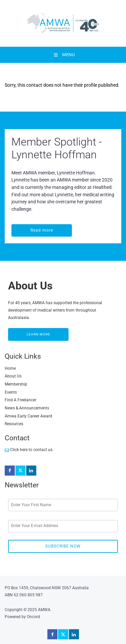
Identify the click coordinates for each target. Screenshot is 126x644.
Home (10, 368)
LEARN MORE (20, 331)
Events (11, 392)
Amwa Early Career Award (28, 416)
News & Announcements (27, 408)
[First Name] (63, 505)
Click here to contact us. (29, 450)
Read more (23, 228)
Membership (16, 384)
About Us (13, 376)
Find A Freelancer (20, 400)
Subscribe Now (63, 546)
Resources (14, 424)
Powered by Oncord (22, 617)
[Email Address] (63, 526)
